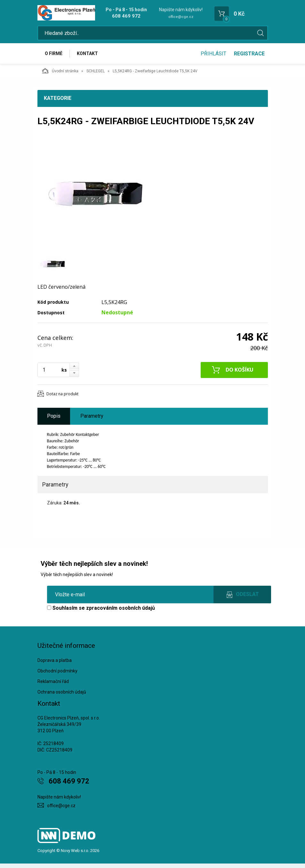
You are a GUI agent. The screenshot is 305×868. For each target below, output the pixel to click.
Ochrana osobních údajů (62, 692)
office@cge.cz (181, 17)
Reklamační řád (53, 681)
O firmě (54, 53)
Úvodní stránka (60, 71)
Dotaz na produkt (62, 394)
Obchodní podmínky (57, 671)
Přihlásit (213, 54)
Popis (54, 416)
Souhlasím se (101, 608)
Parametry (92, 416)
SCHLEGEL (96, 71)
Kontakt (87, 53)
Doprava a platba (55, 660)
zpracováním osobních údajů (120, 608)
